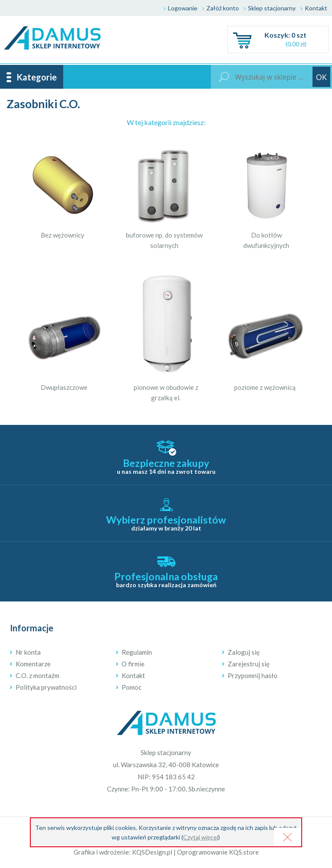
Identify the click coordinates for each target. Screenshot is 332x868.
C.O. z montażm (37, 675)
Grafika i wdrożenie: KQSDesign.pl (123, 852)
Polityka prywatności (46, 687)
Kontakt (316, 8)
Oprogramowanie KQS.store (218, 852)
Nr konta (28, 652)
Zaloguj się (244, 652)
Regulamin (137, 652)
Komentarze (33, 664)
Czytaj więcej (201, 837)
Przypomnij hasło (253, 675)
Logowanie (183, 8)
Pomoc (132, 687)
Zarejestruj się (249, 664)
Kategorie (37, 77)
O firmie (133, 664)
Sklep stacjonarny (272, 8)
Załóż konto (223, 8)
